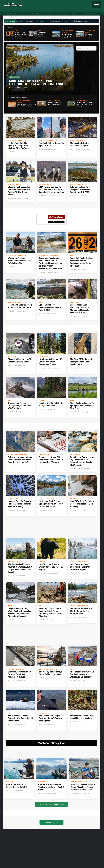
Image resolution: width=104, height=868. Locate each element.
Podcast (25, 14)
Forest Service (44, 357)
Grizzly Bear (74, 302)
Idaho (41, 302)
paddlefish (43, 713)
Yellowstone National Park (49, 256)
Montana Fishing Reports (17, 141)
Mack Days (9, 782)
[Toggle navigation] (96, 5)
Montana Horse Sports (78, 141)
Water (10, 606)
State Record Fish (91, 14)
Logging (42, 401)
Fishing (17, 14)
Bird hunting (12, 357)
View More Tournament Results (51, 805)
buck (72, 357)
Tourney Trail (77, 14)
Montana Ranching (15, 184)
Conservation (44, 455)
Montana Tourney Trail (79, 782)
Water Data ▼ (47, 14)
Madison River (75, 455)
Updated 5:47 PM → (93, 21)
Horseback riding (45, 184)
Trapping (73, 499)
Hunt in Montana (14, 562)
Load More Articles (51, 822)
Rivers (72, 401)
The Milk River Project (16, 669)
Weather (58, 14)
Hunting (8, 14)
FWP (71, 256)
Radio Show (35, 14)
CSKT (41, 606)
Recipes (66, 14)
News (10, 713)
